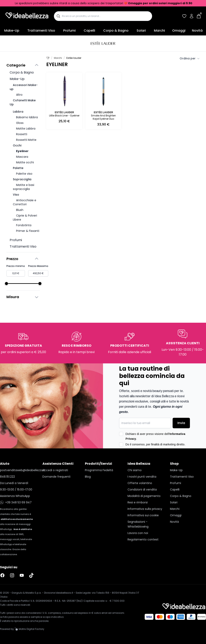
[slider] (7, 284)
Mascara (22, 157)
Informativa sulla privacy (145, 509)
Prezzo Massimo (38, 266)
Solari (141, 31)
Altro (19, 95)
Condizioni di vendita (142, 489)
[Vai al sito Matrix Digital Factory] (29, 629)
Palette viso (24, 174)
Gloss (20, 123)
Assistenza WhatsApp (15, 496)
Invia (181, 423)
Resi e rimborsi (138, 502)
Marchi (159, 31)
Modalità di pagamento (144, 496)
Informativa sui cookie (143, 515)
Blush (20, 210)
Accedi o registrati (55, 470)
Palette (18, 168)
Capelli (89, 31)
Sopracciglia (22, 179)
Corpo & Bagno (116, 31)
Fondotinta (24, 225)
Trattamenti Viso (41, 31)
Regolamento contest (143, 539)
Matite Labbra (26, 129)
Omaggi (179, 31)
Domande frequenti (56, 477)
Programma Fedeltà (99, 470)
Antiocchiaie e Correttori (25, 202)
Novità (197, 31)
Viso (16, 195)
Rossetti (22, 134)
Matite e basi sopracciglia (24, 187)
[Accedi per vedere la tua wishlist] (184, 16)
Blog (88, 477)
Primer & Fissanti (28, 231)
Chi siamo (135, 470)
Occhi (17, 145)
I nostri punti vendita (142, 477)
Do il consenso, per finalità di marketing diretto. (155, 444)
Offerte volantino (140, 483)
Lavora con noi (138, 533)
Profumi (69, 31)
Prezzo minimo (16, 266)
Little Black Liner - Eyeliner (64, 116)
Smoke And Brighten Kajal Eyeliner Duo (103, 117)
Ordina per (190, 58)
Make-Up (12, 31)
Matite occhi (25, 162)
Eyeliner (22, 151)
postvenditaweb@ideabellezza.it (18, 470)
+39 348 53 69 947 (16, 502)
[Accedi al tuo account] (192, 16)
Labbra (18, 112)
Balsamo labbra (27, 117)
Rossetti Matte (26, 140)
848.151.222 (7, 477)
